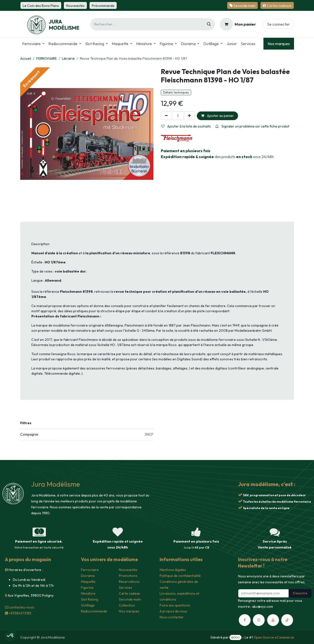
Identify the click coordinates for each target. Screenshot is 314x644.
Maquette (88, 582)
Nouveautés (128, 570)
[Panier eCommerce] (238, 24)
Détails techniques (176, 92)
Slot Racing (90, 599)
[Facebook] (245, 620)
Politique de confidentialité (180, 576)
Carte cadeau (129, 593)
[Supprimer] (166, 116)
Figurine (87, 588)
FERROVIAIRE (46, 58)
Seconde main (130, 599)
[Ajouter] (189, 116)
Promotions (128, 576)
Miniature (88, 593)
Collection (127, 605)
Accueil (26, 58)
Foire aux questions (175, 605)
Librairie (68, 58)
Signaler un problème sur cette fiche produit (252, 126)
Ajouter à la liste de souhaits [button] (186, 126)
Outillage (88, 605)
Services (126, 588)
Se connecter (278, 24)
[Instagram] (259, 620)
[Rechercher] (209, 24)
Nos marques (279, 44)
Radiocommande (94, 611)
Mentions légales (173, 570)
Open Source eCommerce (274, 637)
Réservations (129, 582)
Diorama (88, 576)
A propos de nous (173, 611)
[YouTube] (273, 620)
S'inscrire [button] (300, 593)
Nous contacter (172, 617)
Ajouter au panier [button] (217, 116)
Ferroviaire (90, 570)
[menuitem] (33, 44)
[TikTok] (287, 620)
